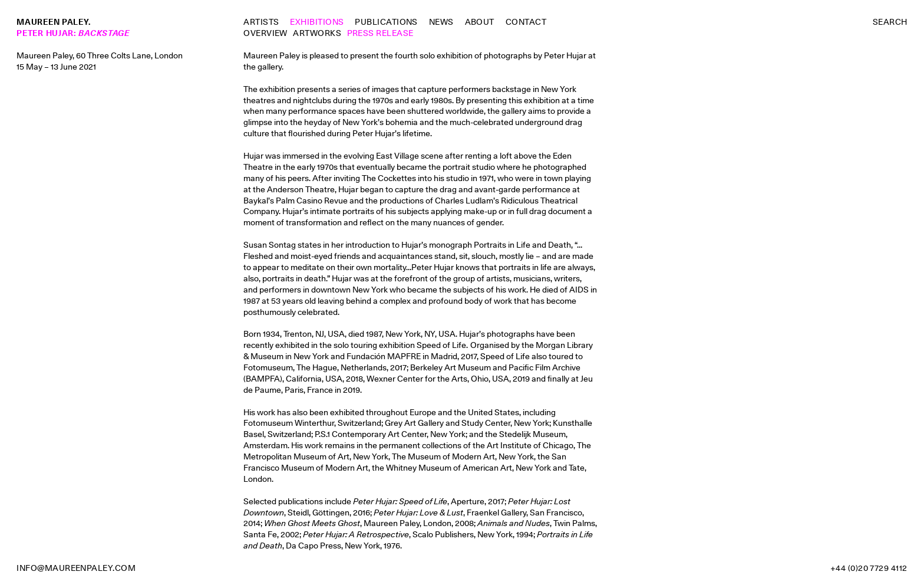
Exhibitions (317, 22)
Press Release (380, 33)
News (441, 22)
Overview (265, 33)
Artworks (317, 33)
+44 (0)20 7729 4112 (869, 568)
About (480, 22)
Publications (386, 22)
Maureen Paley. (54, 22)
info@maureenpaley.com (76, 568)
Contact (526, 22)
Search (890, 22)
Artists (261, 22)
